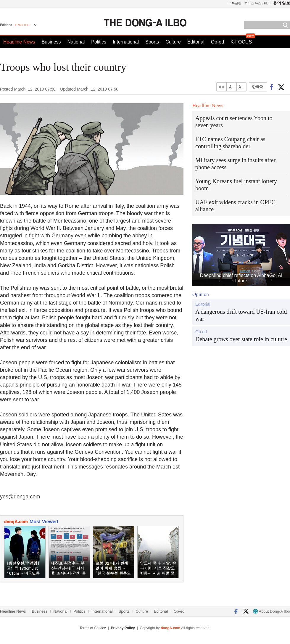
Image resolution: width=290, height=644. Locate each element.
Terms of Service (93, 628)
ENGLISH (22, 25)
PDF (267, 3)
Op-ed (217, 42)
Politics (99, 42)
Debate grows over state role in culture (241, 339)
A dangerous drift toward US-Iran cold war (241, 315)
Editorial (196, 42)
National (76, 42)
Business (51, 42)
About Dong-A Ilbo (272, 611)
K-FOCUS (241, 42)
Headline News (19, 42)
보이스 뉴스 (253, 3)
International (126, 42)
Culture (173, 42)
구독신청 (235, 3)
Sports (152, 42)
